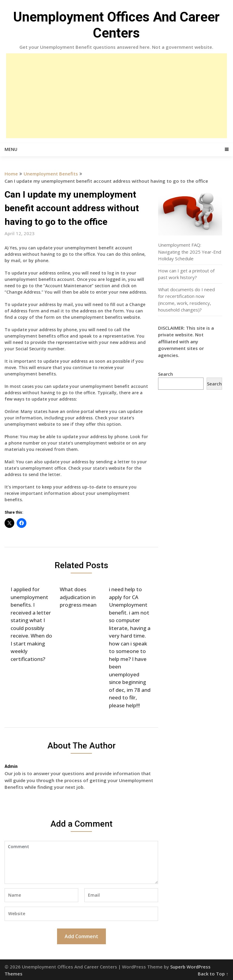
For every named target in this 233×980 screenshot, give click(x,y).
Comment (81, 862)
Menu (11, 149)
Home (11, 174)
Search (165, 374)
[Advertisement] (116, 96)
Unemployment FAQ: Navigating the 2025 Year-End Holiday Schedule (190, 252)
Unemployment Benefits (51, 174)
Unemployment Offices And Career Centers (116, 25)
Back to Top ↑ (213, 974)
